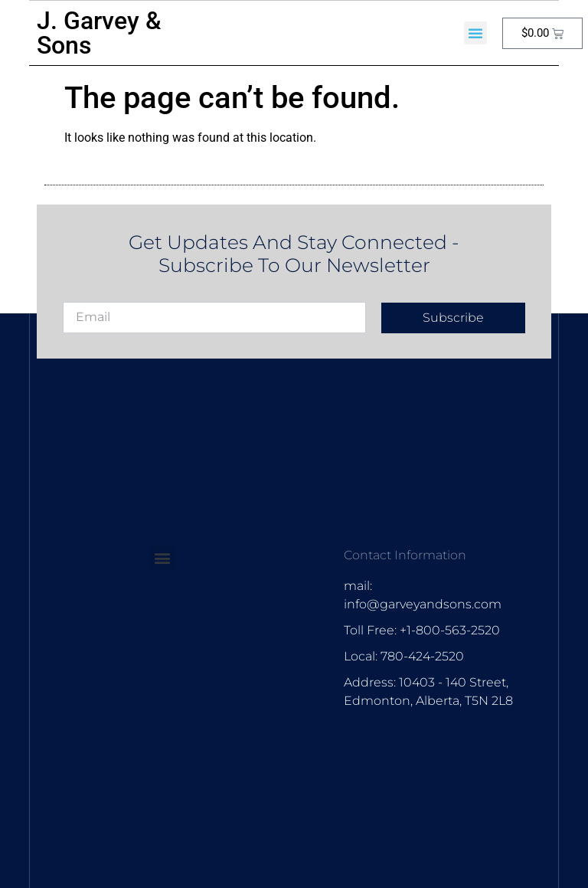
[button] (475, 33)
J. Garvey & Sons (99, 33)
